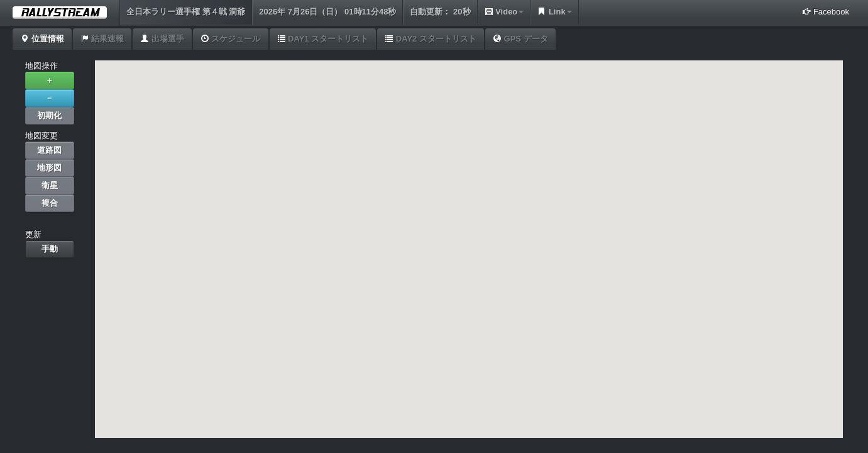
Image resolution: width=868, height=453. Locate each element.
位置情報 (42, 39)
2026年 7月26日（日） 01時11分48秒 (327, 12)
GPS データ (520, 39)
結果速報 (102, 39)
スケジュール (231, 39)
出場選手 (162, 39)
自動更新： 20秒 (440, 12)
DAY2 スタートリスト (431, 39)
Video (504, 12)
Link (554, 12)
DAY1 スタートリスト (323, 39)
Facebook (826, 12)
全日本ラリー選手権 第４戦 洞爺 (186, 12)
